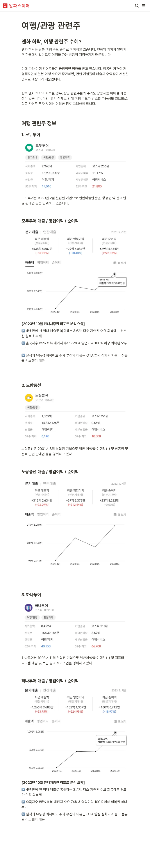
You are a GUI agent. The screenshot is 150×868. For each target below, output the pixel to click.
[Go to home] (16, 6)
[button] (137, 6)
